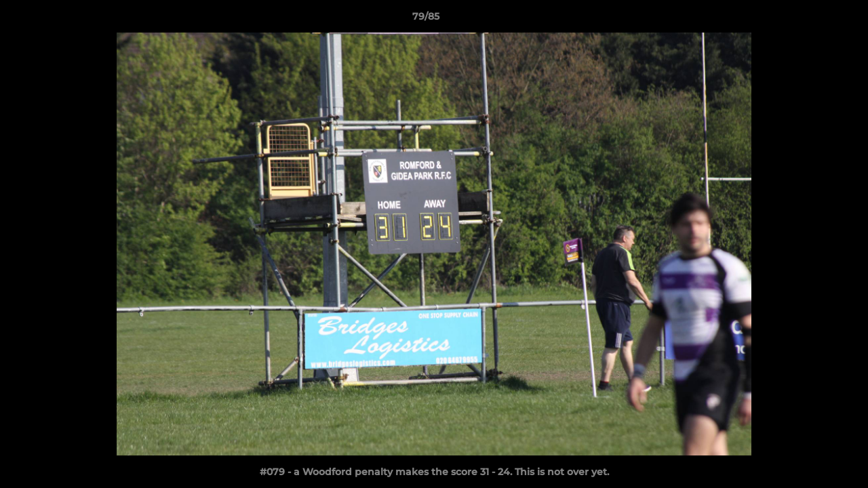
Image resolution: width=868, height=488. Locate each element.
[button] (811, 20)
